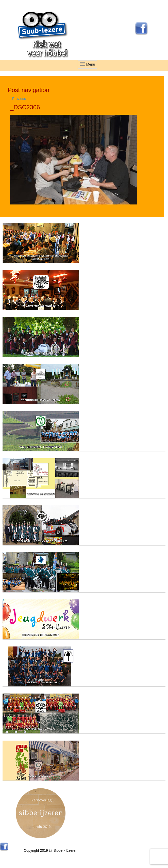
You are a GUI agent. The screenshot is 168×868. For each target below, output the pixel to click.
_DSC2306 (25, 107)
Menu (87, 64)
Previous (17, 99)
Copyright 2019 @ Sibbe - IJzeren (51, 850)
